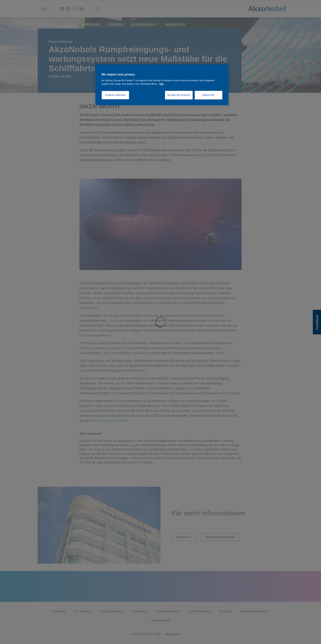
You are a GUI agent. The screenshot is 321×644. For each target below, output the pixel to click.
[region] (162, 85)
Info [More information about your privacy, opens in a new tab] (161, 84)
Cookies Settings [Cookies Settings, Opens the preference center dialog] (115, 95)
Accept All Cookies (179, 95)
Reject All (209, 95)
